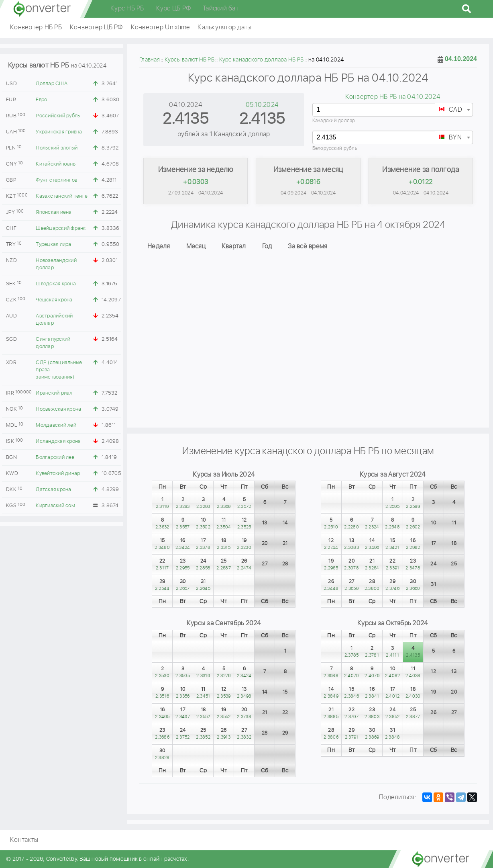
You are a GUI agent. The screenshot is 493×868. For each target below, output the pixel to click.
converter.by (42, 9)
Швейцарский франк (61, 228)
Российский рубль (58, 116)
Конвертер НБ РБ (36, 28)
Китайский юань (56, 164)
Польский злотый (57, 148)
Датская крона (53, 490)
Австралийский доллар (54, 320)
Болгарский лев (55, 458)
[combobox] (454, 110)
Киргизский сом (55, 506)
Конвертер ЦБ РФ (96, 28)
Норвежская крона (58, 409)
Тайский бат (221, 9)
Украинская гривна (59, 132)
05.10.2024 (262, 105)
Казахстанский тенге (62, 196)
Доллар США (52, 84)
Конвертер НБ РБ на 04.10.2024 (393, 97)
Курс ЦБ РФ (174, 9)
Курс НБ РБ (127, 9)
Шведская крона (56, 284)
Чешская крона (54, 300)
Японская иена (54, 212)
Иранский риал (54, 393)
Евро (41, 100)
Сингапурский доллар (53, 343)
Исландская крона (58, 441)
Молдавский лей (56, 425)
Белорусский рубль (335, 148)
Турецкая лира (53, 245)
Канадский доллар (334, 121)
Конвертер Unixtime (160, 28)
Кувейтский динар (58, 474)
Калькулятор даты (224, 28)
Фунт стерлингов (56, 180)
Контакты (24, 840)
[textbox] (454, 110)
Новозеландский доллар (56, 264)
